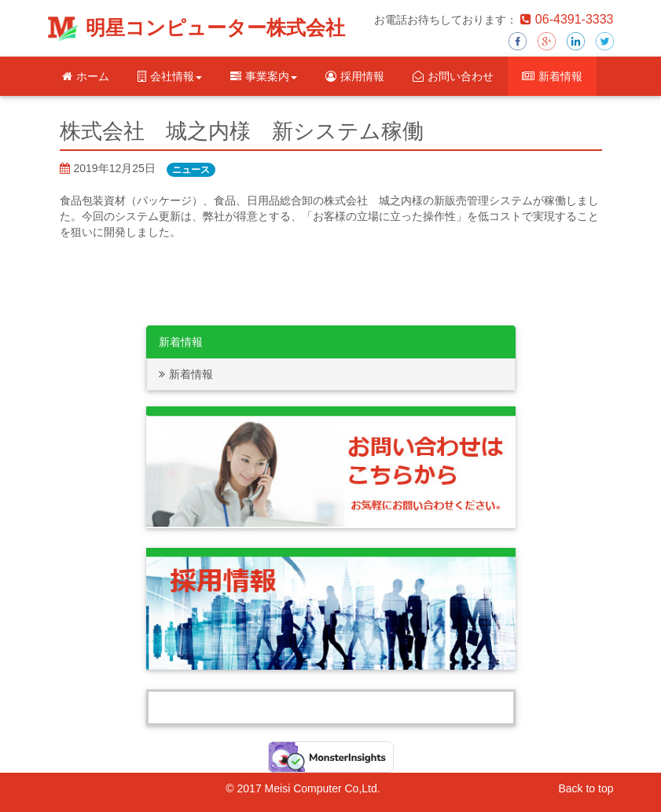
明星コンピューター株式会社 (215, 28)
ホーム (86, 76)
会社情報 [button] (170, 76)
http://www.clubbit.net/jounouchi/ (138, 248)
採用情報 (355, 76)
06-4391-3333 (567, 19)
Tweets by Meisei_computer (331, 707)
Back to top (586, 788)
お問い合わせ (453, 76)
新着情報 (552, 76)
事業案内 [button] (264, 76)
